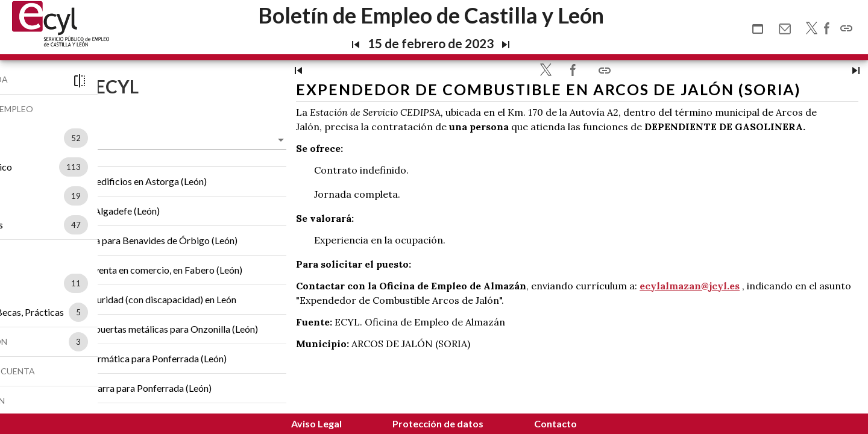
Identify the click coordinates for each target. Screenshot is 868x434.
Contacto (555, 423)
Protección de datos (438, 423)
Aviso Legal (316, 423)
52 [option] (139, 138)
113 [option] (136, 167)
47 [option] (139, 225)
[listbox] (136, 138)
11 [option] (139, 283)
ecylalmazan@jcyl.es (797, 322)
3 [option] (141, 342)
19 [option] (139, 196)
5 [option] (141, 312)
